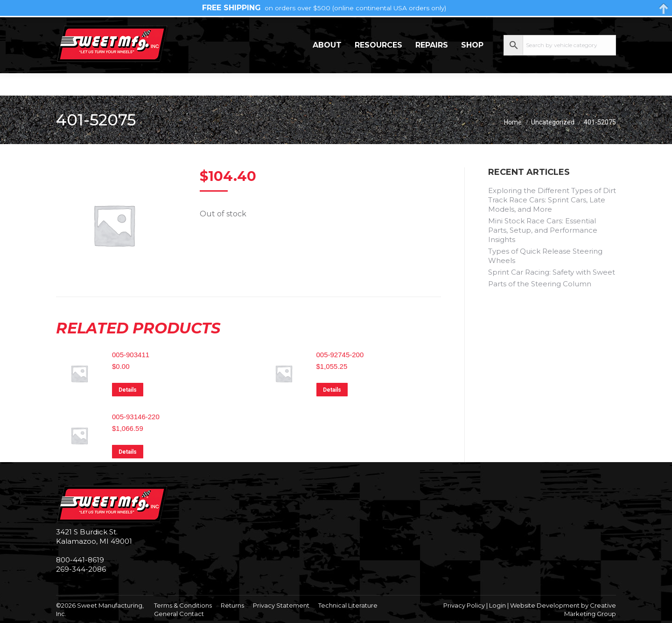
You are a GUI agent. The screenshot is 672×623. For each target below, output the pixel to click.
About (327, 67)
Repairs (432, 67)
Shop (472, 67)
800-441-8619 (80, 560)
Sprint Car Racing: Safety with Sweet (552, 272)
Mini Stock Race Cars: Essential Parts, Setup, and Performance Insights (543, 230)
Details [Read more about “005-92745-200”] (332, 390)
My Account (579, 28)
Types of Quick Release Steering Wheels (545, 256)
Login (497, 605)
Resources (378, 67)
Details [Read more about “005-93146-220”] (128, 452)
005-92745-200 (340, 355)
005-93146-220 (136, 417)
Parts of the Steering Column (540, 284)
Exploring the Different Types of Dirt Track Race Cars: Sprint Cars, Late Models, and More (552, 200)
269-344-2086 (84, 28)
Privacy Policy (464, 605)
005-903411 (131, 355)
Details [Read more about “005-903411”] (128, 390)
